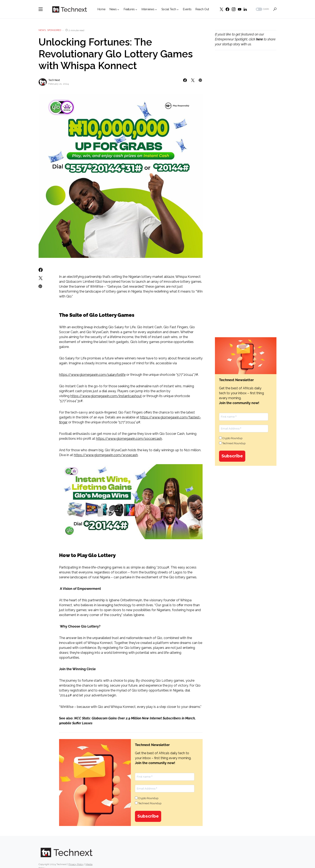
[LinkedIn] (245, 9)
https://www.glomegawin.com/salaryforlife (92, 375)
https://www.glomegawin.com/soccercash (129, 439)
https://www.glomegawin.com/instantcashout (106, 396)
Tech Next (54, 80)
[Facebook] (227, 9)
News (42, 30)
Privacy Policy (76, 864)
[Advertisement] (246, 123)
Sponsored (54, 30)
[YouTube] (240, 9)
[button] (41, 9)
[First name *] (165, 777)
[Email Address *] (165, 789)
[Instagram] (234, 9)
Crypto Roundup (147, 798)
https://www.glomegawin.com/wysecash (106, 455)
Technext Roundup (148, 803)
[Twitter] (221, 9)
